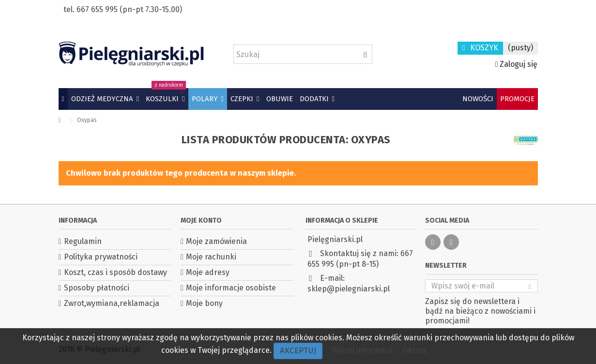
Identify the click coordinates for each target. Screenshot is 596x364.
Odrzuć (415, 350)
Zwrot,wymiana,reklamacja (112, 303)
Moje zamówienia (216, 241)
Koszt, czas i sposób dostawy (115, 272)
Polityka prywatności (101, 257)
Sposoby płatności (97, 288)
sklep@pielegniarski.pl (349, 289)
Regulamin (83, 241)
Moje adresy (208, 272)
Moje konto (201, 220)
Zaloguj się (517, 64)
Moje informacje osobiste (231, 288)
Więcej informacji (363, 350)
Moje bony (204, 303)
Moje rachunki (211, 257)
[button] (105, 99)
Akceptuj (298, 351)
